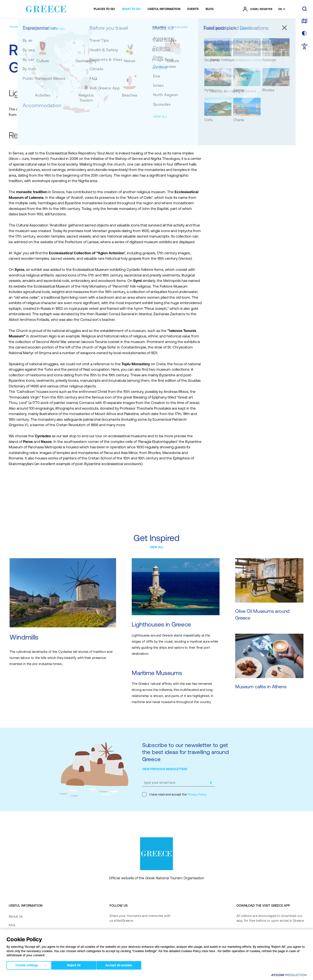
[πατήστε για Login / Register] (258, 9)
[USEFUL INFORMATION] (164, 9)
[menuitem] (104, 9)
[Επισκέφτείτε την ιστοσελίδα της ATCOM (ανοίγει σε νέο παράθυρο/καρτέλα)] (287, 976)
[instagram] (129, 935)
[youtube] (157, 935)
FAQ (12, 925)
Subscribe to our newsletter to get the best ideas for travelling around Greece (186, 752)
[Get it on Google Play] (252, 947)
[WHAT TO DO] (131, 9)
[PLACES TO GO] (104, 9)
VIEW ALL (156, 547)
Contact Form (19, 943)
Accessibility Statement (26, 960)
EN (280, 9)
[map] (304, 21)
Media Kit (16, 934)
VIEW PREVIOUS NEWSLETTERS (165, 769)
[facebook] (114, 935)
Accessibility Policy (23, 951)
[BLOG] (210, 9)
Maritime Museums (157, 673)
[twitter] (143, 935)
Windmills (24, 637)
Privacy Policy (197, 794)
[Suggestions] (37, 27)
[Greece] (46, 8)
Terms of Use (88, 975)
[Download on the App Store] (252, 935)
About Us (16, 916)
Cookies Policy (108, 975)
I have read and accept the (174, 794)
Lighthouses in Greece (161, 624)
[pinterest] (114, 947)
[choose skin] (304, 34)
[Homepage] (17, 27)
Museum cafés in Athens (261, 687)
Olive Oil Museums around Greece (262, 615)
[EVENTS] (193, 9)
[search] (304, 9)
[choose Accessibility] (304, 47)
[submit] (211, 783)
